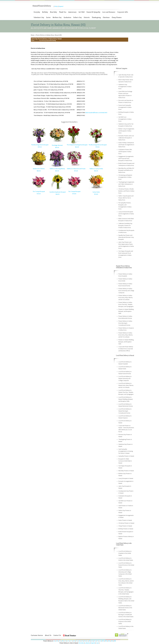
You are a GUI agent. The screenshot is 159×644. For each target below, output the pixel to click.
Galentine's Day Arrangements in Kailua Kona (125, 87)
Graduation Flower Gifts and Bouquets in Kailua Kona (125, 152)
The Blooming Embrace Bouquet (98, 145)
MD (106, 641)
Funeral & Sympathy (93, 12)
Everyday (37, 12)
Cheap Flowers (117, 17)
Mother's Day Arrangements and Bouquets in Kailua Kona (126, 131)
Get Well (81, 12)
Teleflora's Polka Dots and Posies (76, 169)
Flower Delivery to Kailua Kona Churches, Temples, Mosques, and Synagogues (126, 304)
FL (77, 641)
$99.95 (57, 148)
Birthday (45, 12)
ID (85, 641)
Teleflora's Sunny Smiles (96, 169)
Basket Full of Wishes (39, 169)
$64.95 (77, 147)
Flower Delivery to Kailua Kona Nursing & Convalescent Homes (125, 323)
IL (87, 641)
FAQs (56, 6)
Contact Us (57, 635)
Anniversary (72, 12)
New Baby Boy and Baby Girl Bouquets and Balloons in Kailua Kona (126, 170)
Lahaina (87, 643)
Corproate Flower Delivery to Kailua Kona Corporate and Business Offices (126, 349)
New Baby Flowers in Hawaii (126, 471)
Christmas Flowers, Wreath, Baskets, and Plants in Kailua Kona (126, 191)
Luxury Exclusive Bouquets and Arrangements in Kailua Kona (126, 214)
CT (71, 641)
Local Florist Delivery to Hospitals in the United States (125, 553)
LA (100, 641)
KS (95, 641)
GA (79, 641)
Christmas (106, 17)
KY (97, 641)
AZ (60, 641)
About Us (48, 635)
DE (74, 641)
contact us (37, 40)
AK (57, 641)
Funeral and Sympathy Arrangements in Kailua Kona (125, 107)
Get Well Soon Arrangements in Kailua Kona (125, 119)
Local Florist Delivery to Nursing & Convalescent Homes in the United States (126, 615)
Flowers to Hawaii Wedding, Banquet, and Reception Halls (126, 311)
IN (90, 641)
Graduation (67, 17)
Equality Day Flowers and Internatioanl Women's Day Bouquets (126, 237)
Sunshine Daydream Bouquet (58, 192)
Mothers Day (57, 17)
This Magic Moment (57, 145)
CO (68, 641)
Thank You (63, 12)
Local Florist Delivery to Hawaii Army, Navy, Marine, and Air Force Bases (126, 385)
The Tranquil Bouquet (39, 192)
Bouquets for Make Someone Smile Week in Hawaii (125, 461)
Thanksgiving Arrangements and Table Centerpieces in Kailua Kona (126, 184)
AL (54, 641)
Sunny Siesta (96, 192)
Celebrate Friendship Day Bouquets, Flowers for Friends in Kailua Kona (125, 226)
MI (112, 641)
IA (92, 641)
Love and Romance (109, 12)
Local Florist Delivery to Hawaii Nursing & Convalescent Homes (125, 411)
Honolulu (81, 643)
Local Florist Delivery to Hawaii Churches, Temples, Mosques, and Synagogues (126, 392)
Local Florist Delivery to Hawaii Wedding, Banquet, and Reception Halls (126, 399)
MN (115, 641)
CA (65, 641)
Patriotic (87, 17)
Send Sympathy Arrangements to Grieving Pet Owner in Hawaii (126, 451)
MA (109, 641)
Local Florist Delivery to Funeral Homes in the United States (126, 565)
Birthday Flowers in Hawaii (126, 529)
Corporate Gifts (123, 12)
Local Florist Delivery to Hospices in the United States (125, 622)
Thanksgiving (96, 17)
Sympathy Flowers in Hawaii (126, 456)
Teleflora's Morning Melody (57, 169)
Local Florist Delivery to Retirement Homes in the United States (125, 608)
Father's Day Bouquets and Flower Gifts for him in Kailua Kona (126, 198)
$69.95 (57, 171)
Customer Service (37, 635)
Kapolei (93, 643)
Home (33, 35)
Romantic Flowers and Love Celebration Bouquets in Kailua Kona (126, 138)
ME (103, 641)
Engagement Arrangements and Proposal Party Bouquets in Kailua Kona (126, 159)
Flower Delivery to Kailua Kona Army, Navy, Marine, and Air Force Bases (126, 298)
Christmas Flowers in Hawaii (126, 523)
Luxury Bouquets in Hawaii (126, 478)
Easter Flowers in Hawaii (125, 520)
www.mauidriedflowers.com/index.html (96, 113)
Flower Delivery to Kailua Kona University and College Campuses (126, 291)
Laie (97, 643)
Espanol (61, 6)
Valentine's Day (39, 17)
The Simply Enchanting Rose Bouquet (77, 145)
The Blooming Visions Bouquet (40, 145)
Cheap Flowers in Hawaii (125, 526)
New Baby (53, 12)
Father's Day (77, 17)
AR (63, 641)
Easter (48, 17)
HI (82, 641)
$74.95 (76, 171)
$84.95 (39, 171)
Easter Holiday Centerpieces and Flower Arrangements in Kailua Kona (126, 145)
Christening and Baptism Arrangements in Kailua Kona (125, 177)
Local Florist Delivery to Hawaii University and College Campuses (125, 379)
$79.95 (40, 147)
